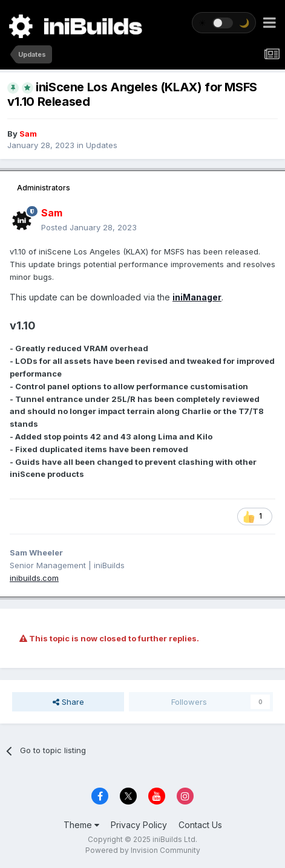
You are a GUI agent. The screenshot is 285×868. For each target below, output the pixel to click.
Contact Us (200, 825)
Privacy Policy (139, 825)
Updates (102, 145)
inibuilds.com (34, 578)
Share (68, 702)
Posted (89, 227)
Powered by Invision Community (143, 850)
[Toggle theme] (224, 23)
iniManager (197, 297)
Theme (81, 825)
